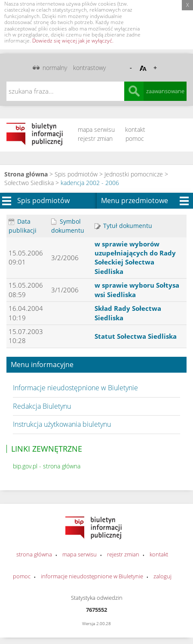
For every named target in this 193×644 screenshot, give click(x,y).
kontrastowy (89, 68)
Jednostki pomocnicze (134, 174)
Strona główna (26, 174)
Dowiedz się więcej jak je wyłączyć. (73, 41)
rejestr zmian (95, 138)
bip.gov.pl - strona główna (47, 466)
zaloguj (162, 576)
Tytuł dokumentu (123, 226)
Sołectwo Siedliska (29, 183)
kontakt (135, 129)
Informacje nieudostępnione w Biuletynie (75, 388)
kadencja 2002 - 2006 (90, 183)
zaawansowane (165, 91)
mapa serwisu (96, 129)
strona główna (34, 554)
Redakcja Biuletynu (42, 406)
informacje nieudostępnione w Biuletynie (92, 576)
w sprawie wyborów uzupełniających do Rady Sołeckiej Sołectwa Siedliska (135, 258)
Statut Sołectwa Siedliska (136, 336)
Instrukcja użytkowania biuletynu (62, 424)
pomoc (135, 138)
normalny (55, 68)
